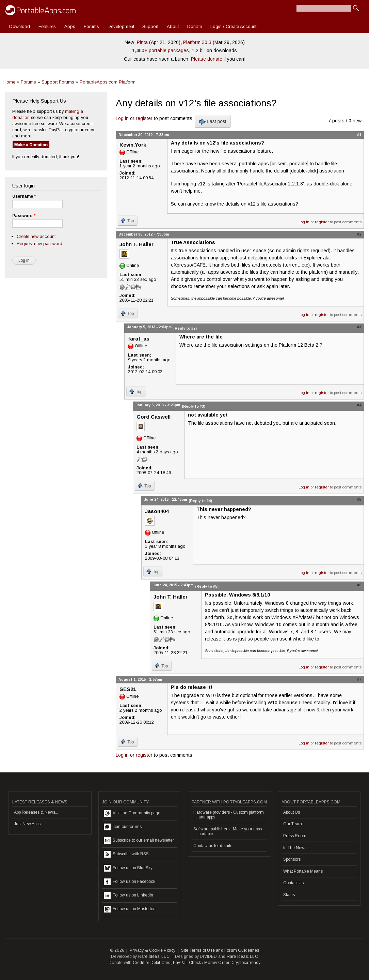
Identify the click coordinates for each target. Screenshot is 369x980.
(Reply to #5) (207, 586)
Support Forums (58, 82)
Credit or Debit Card (152, 963)
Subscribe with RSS (126, 854)
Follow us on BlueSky (128, 868)
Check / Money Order (209, 963)
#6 (359, 585)
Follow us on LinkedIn (129, 895)
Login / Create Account (233, 26)
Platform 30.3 (197, 42)
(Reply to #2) (185, 328)
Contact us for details (213, 846)
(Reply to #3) (194, 406)
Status (289, 895)
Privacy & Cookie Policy (153, 950)
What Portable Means (303, 871)
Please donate (207, 59)
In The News (295, 848)
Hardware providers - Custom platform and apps (229, 815)
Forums (91, 26)
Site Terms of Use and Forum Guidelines (220, 950)
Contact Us (293, 883)
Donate (195, 26)
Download (20, 26)
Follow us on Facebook (130, 882)
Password (24, 216)
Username (24, 196)
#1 (359, 135)
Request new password (39, 244)
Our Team (293, 824)
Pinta (142, 42)
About (173, 26)
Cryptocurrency (246, 963)
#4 (359, 405)
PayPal (180, 963)
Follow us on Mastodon (130, 909)
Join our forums (123, 827)
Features (47, 26)
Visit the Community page (132, 813)
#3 (359, 327)
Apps (70, 26)
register (144, 118)
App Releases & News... (36, 812)
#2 (359, 234)
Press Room (295, 836)
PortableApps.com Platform (108, 82)
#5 (359, 499)
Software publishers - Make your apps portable (228, 831)
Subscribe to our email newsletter (139, 841)
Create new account (36, 236)
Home (9, 82)
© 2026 (117, 950)
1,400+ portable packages (161, 50)
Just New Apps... (29, 824)
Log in (122, 118)
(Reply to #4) (200, 501)
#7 (359, 679)
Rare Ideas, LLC (154, 956)
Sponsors (292, 859)
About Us (292, 812)
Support (150, 26)
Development (121, 26)
